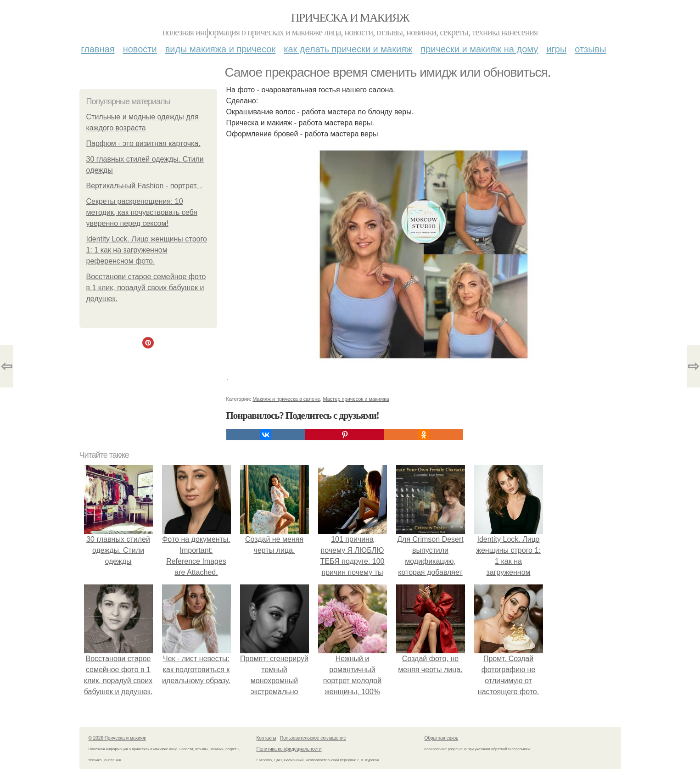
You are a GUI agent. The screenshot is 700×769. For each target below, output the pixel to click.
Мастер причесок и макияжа (356, 399)
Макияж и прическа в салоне (286, 399)
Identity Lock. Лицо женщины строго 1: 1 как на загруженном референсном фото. (147, 250)
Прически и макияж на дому (479, 49)
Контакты (266, 738)
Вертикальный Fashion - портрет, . (144, 186)
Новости (140, 49)
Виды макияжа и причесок (221, 49)
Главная (98, 49)
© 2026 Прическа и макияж (117, 738)
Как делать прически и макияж (348, 49)
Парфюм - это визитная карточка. (143, 143)
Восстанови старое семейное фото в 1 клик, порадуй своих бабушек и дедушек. (146, 288)
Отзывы (590, 49)
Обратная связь (442, 738)
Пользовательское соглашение (313, 738)
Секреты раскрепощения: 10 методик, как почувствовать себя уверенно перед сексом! (142, 212)
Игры (556, 49)
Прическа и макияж (350, 18)
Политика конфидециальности (289, 749)
